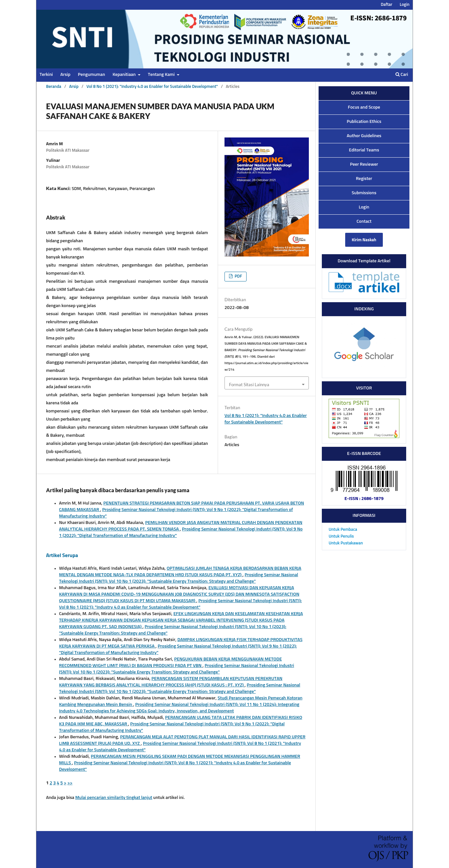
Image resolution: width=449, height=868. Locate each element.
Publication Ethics (364, 122)
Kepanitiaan (125, 75)
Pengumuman (91, 75)
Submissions (364, 193)
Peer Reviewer (364, 164)
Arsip (65, 75)
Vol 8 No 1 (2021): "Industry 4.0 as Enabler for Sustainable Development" (152, 87)
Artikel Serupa (62, 555)
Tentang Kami (162, 75)
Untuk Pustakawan (346, 543)
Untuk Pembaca (343, 530)
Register (364, 179)
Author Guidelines (364, 136)
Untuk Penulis (341, 536)
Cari (402, 74)
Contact (364, 221)
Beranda (54, 87)
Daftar (387, 5)
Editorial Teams (364, 150)
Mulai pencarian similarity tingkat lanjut (114, 798)
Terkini (46, 75)
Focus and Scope (364, 107)
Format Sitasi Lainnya (249, 385)
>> (70, 783)
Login (405, 5)
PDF (238, 276)
